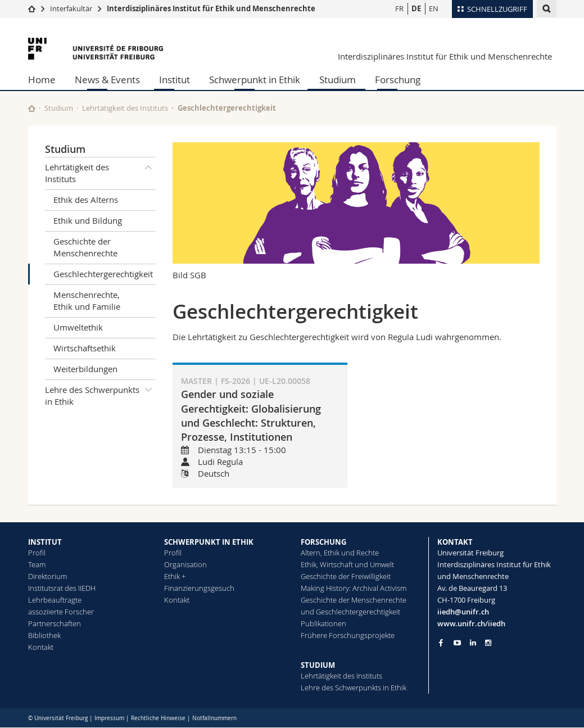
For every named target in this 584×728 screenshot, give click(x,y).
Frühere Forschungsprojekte (348, 635)
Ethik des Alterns (86, 200)
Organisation (185, 564)
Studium (338, 80)
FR (399, 8)
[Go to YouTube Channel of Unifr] (457, 643)
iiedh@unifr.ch (463, 612)
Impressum (109, 718)
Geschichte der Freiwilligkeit (346, 576)
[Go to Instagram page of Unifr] (488, 643)
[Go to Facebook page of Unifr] (441, 643)
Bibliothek (44, 635)
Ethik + (175, 576)
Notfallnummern (214, 718)
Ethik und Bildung (88, 220)
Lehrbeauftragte (55, 600)
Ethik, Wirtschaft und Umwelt (347, 564)
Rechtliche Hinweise (158, 718)
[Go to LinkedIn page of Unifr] (473, 643)
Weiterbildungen (85, 369)
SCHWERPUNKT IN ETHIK (209, 542)
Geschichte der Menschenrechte (85, 247)
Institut (175, 80)
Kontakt (41, 647)
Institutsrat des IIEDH (62, 588)
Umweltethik (78, 327)
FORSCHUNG (323, 542)
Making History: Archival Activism (354, 588)
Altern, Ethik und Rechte (340, 553)
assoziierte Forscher (61, 612)
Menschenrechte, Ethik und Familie (87, 300)
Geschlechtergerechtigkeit (103, 274)
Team (37, 564)
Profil (37, 553)
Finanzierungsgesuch (199, 588)
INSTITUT (45, 542)
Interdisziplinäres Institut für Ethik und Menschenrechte (211, 8)
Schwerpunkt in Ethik (255, 80)
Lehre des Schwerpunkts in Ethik (101, 394)
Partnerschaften (55, 623)
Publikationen (323, 623)
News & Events (107, 80)
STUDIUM (318, 665)
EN (434, 8)
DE (416, 8)
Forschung (398, 80)
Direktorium (47, 576)
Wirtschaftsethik (85, 348)
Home (42, 80)
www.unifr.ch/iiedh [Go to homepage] (471, 623)
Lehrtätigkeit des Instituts (125, 108)
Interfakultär (71, 8)
